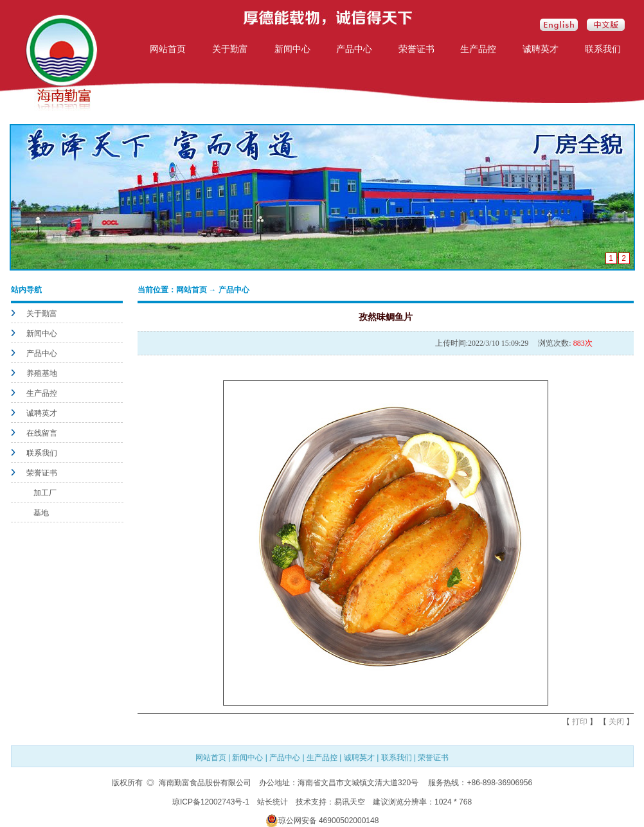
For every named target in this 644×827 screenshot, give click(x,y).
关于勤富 (230, 49)
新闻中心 (292, 49)
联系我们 (603, 49)
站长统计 (273, 802)
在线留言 (42, 433)
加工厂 (45, 493)
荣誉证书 (416, 49)
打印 (580, 722)
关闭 (616, 722)
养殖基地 (42, 373)
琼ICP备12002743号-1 (211, 802)
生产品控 (478, 49)
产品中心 (354, 49)
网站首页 (168, 49)
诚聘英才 (541, 49)
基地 (41, 513)
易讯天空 (350, 802)
